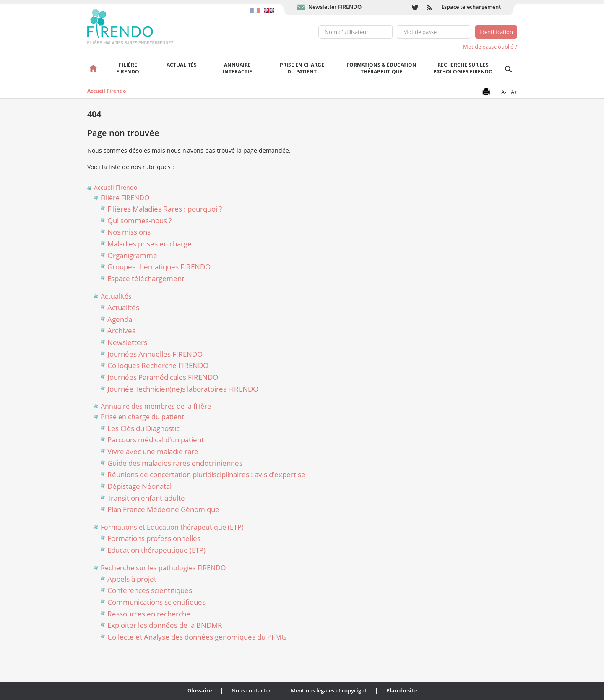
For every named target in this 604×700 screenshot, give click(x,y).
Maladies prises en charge (150, 244)
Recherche (509, 69)
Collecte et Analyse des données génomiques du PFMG (197, 637)
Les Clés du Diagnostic (143, 428)
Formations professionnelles (154, 538)
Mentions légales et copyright (329, 690)
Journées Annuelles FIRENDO (155, 354)
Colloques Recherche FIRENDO (158, 365)
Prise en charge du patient (142, 417)
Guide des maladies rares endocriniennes (175, 463)
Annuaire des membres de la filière (156, 406)
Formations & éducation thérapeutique (381, 68)
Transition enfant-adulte (146, 498)
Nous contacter (251, 690)
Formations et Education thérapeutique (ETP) (172, 527)
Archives (121, 330)
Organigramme (132, 255)
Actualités (182, 65)
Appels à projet (132, 579)
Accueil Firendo (107, 91)
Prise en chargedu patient (302, 68)
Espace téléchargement (471, 7)
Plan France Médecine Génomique (163, 509)
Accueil (94, 69)
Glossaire (200, 690)
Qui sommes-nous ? (139, 221)
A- (504, 92)
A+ (514, 92)
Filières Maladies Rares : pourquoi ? (165, 209)
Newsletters (127, 342)
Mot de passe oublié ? (490, 47)
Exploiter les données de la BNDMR (165, 625)
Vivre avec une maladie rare (153, 451)
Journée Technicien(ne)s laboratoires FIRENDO (183, 389)
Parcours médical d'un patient (156, 440)
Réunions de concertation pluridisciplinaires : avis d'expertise (206, 474)
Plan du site (401, 690)
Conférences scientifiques (150, 590)
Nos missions (129, 232)
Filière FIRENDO (125, 198)
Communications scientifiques (156, 602)
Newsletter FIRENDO (335, 7)
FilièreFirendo (128, 68)
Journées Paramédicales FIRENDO (163, 377)
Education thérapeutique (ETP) (156, 550)
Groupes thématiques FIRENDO (159, 267)
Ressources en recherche (149, 614)
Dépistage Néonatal (139, 486)
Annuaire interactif (237, 68)
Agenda (120, 319)
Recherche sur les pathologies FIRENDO (463, 68)
